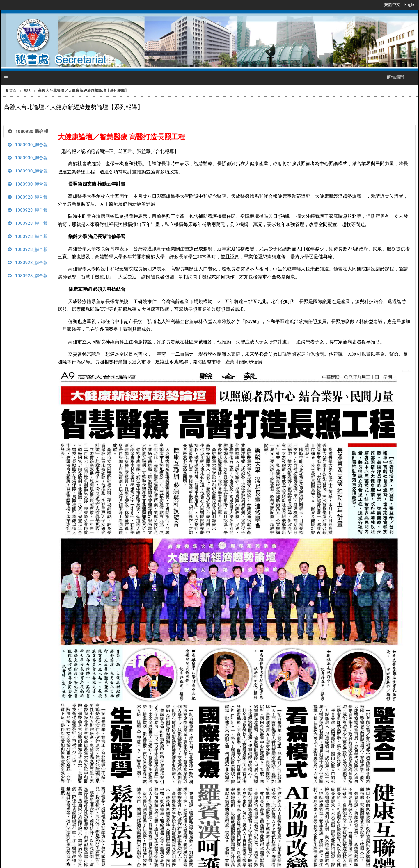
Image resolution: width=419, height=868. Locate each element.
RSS (27, 91)
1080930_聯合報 (28, 131)
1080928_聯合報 (28, 197)
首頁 (13, 91)
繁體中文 (393, 5)
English (411, 5)
